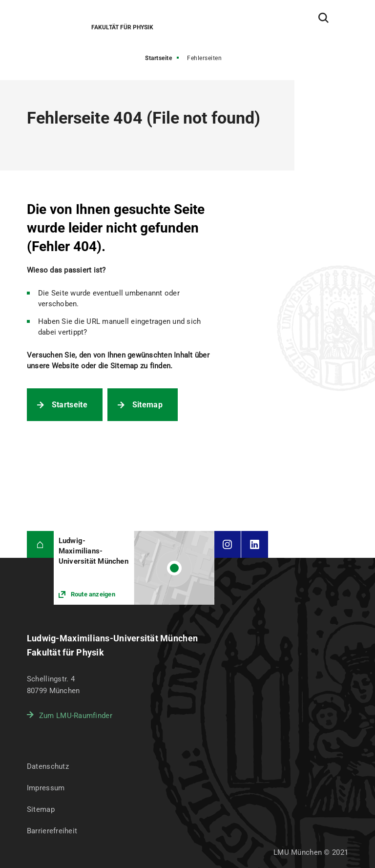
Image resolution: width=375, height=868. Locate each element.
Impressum (46, 788)
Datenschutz (48, 766)
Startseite (158, 58)
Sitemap (147, 405)
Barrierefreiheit (52, 831)
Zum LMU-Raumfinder (76, 716)
